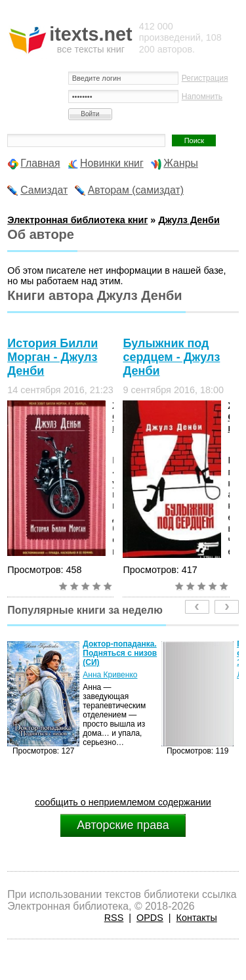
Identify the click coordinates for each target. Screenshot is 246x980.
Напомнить (202, 96)
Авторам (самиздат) (136, 190)
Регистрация (205, 78)
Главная (40, 163)
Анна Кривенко (110, 675)
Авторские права (123, 825)
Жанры (181, 163)
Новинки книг (112, 163)
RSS (114, 918)
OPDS (150, 918)
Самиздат (44, 190)
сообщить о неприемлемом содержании (123, 802)
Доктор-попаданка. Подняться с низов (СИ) (120, 653)
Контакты (197, 918)
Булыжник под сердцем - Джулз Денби (171, 357)
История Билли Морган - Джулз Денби (52, 357)
